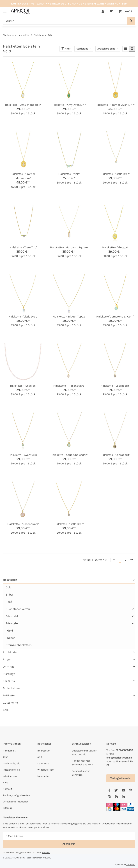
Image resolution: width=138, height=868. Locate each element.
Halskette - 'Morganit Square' (69, 247)
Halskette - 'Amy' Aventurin (69, 105)
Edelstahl (12, 616)
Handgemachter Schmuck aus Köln (82, 763)
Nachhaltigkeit (11, 763)
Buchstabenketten (18, 609)
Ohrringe (9, 667)
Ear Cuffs (9, 681)
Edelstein (12, 623)
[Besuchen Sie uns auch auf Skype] (116, 797)
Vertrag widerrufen (121, 778)
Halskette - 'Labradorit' (115, 386)
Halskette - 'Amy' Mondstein (23, 105)
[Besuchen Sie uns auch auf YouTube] (123, 790)
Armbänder (10, 652)
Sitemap (8, 808)
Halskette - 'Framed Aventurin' (115, 105)
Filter (66, 49)
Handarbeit (9, 751)
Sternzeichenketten (19, 645)
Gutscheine (10, 703)
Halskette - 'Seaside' (23, 386)
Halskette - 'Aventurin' (23, 455)
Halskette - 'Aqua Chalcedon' (69, 455)
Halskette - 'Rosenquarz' (69, 386)
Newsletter (43, 776)
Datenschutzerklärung (60, 824)
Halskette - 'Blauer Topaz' (69, 316)
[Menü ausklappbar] (5, 10)
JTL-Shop (131, 865)
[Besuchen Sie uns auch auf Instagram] (109, 797)
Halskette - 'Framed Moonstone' (23, 176)
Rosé (9, 602)
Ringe (7, 659)
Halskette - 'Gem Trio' (23, 247)
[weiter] (132, 560)
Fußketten (10, 695)
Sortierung (82, 49)
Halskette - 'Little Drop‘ (23, 316)
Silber (10, 595)
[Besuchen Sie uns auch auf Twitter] (116, 790)
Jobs (5, 757)
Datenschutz (44, 763)
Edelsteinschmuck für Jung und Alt (84, 753)
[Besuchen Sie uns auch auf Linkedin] (123, 797)
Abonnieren (69, 844)
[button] (103, 11)
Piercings (9, 674)
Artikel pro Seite (106, 49)
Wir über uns (10, 776)
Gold (9, 587)
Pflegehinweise (11, 770)
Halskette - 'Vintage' (115, 247)
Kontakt (7, 789)
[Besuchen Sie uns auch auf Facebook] (109, 790)
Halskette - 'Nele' (69, 174)
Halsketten (10, 580)
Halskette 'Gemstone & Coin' (115, 316)
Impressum (44, 751)
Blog (5, 783)
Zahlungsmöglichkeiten (16, 795)
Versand (46, 853)
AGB (40, 757)
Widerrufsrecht (46, 770)
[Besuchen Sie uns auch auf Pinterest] (130, 790)
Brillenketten (11, 688)
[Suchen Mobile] (65, 21)
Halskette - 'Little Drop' (115, 174)
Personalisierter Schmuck (81, 773)
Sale (6, 710)
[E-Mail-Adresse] (69, 836)
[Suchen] (131, 21)
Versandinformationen (16, 802)
